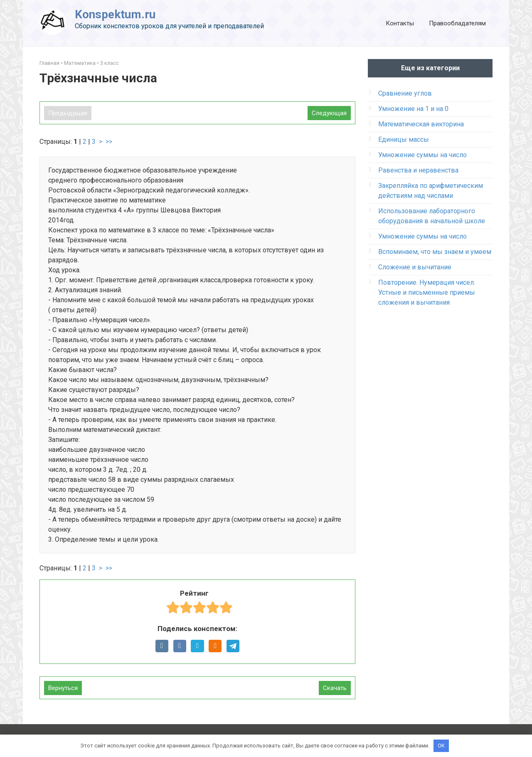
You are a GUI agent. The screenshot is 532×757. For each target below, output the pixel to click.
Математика (80, 63)
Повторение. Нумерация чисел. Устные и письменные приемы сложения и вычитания (427, 292)
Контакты (400, 23)
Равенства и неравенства (418, 170)
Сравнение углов (405, 93)
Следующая (329, 113)
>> (109, 142)
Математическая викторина (421, 124)
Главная (49, 63)
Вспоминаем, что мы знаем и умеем (435, 252)
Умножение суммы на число (422, 155)
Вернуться (63, 688)
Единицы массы (404, 139)
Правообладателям (457, 23)
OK (441, 746)
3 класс (110, 63)
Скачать (335, 688)
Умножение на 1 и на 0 (413, 109)
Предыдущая (68, 113)
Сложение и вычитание (415, 267)
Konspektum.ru (115, 14)
